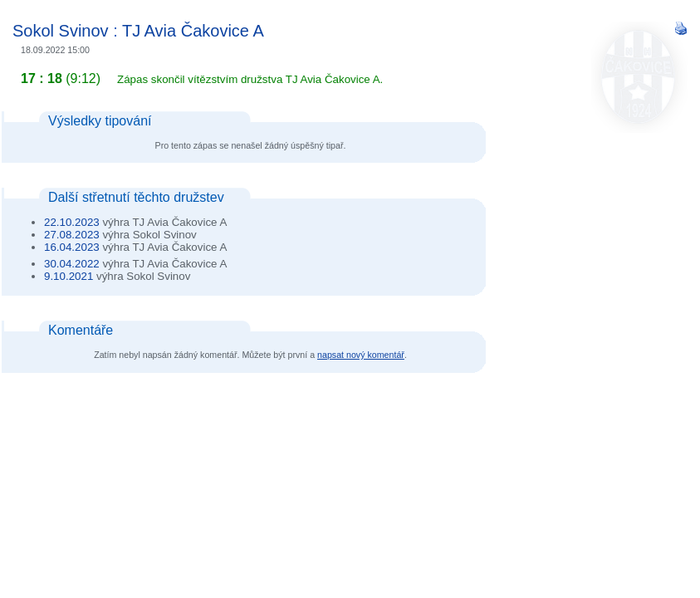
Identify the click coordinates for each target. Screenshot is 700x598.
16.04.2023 (72, 247)
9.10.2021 (69, 276)
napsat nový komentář (361, 355)
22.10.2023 (72, 222)
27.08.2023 (72, 235)
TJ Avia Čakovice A (193, 31)
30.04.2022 (72, 264)
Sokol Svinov (61, 31)
